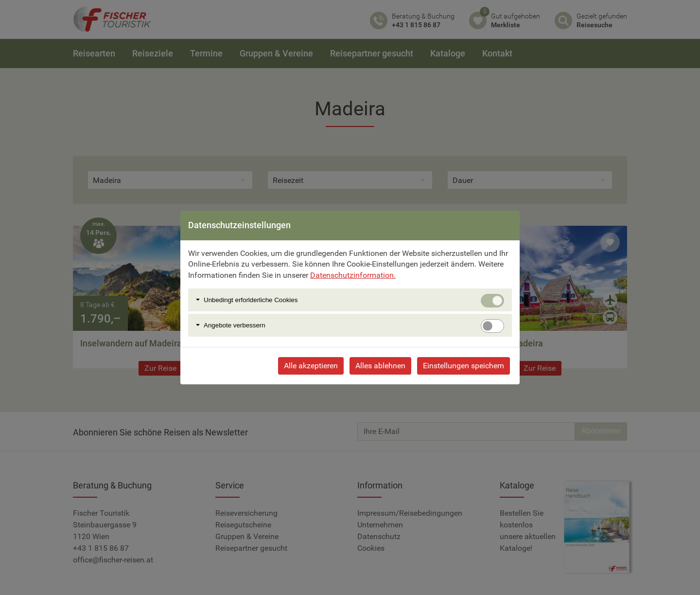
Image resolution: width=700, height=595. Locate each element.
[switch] (492, 326)
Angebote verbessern (235, 325)
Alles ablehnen (380, 366)
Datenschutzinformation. (353, 275)
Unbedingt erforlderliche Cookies (251, 300)
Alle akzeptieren (311, 366)
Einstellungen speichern (464, 366)
